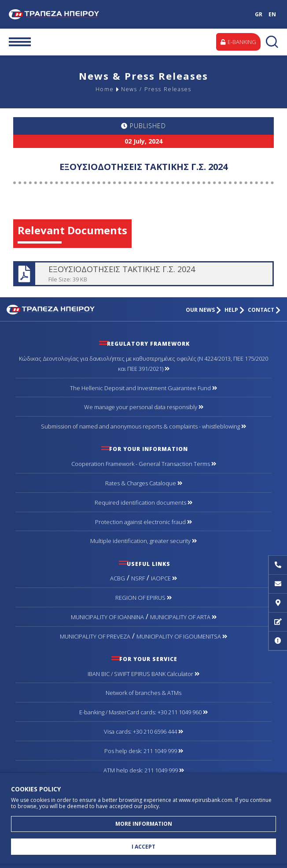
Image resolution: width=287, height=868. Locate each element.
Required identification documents (143, 502)
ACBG (118, 578)
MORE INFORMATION (144, 824)
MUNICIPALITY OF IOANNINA (107, 617)
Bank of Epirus (60, 14)
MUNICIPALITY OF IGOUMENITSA (182, 636)
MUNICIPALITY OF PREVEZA (95, 636)
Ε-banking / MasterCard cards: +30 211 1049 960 (143, 712)
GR (259, 14)
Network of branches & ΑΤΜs (143, 693)
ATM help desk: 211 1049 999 (144, 770)
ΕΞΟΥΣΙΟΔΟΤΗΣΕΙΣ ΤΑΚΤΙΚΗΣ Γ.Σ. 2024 (143, 274)
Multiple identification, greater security (143, 541)
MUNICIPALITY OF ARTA (183, 617)
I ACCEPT (143, 847)
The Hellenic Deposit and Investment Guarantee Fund (143, 388)
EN (272, 14)
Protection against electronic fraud (143, 522)
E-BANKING (238, 42)
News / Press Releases (157, 89)
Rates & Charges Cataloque (144, 483)
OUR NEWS (203, 310)
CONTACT (264, 310)
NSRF (138, 578)
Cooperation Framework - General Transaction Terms (144, 464)
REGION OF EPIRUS (143, 598)
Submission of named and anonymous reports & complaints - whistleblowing (143, 426)
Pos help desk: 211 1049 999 (144, 751)
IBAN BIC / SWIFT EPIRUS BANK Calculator (143, 674)
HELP (234, 310)
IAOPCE (164, 578)
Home (102, 89)
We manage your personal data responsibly (144, 407)
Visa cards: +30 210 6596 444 (143, 731)
